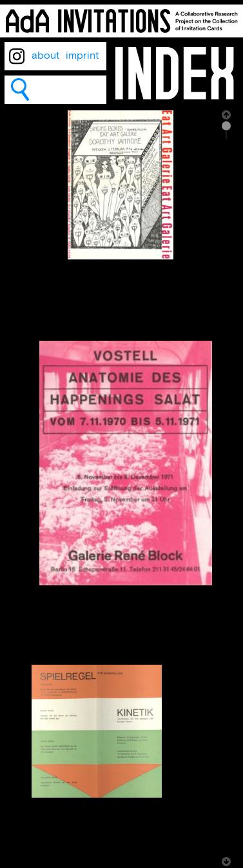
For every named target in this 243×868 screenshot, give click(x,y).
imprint (83, 56)
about (46, 56)
